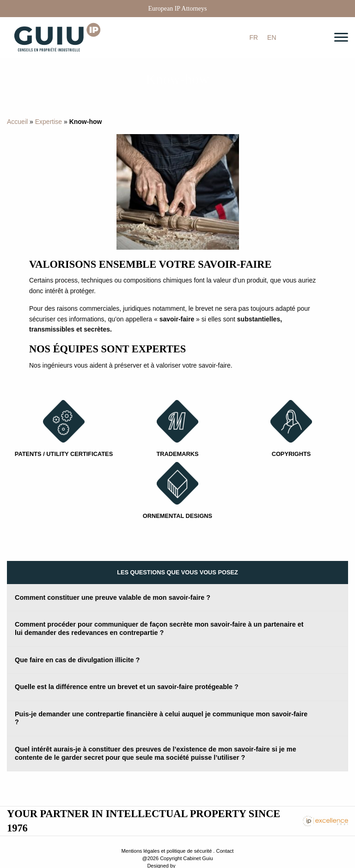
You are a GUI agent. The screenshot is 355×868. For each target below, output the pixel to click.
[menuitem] (254, 37)
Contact (225, 851)
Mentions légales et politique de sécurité (167, 851)
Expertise (49, 122)
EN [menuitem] (272, 38)
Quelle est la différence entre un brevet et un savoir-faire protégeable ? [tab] (127, 687)
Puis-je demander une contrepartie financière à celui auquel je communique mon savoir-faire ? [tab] (161, 718)
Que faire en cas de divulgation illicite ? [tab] (77, 660)
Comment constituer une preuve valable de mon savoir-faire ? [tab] (113, 597)
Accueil (17, 122)
